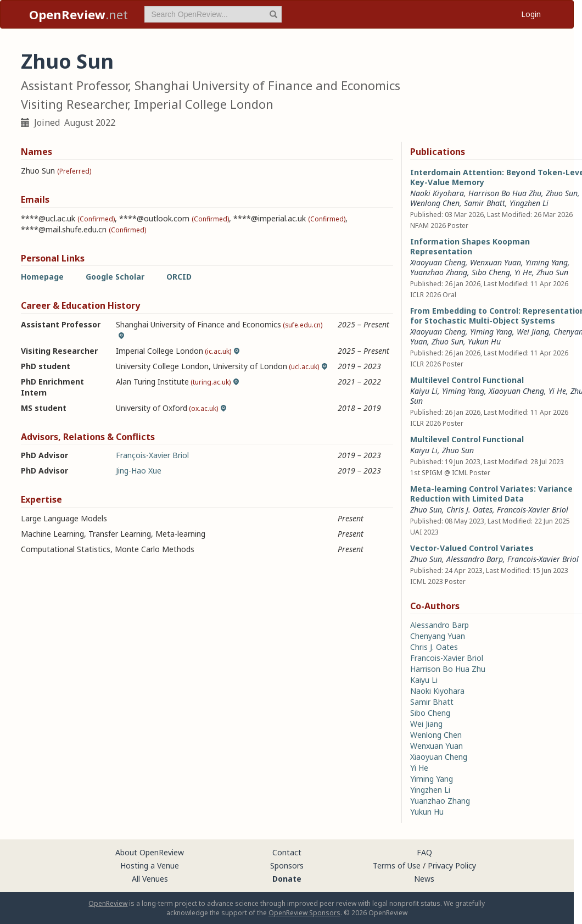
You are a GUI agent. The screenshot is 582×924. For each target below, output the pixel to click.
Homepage (42, 277)
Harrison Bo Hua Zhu (505, 193)
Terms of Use (397, 865)
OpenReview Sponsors (304, 913)
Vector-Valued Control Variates (472, 548)
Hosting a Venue (150, 865)
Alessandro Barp (475, 559)
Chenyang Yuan (438, 636)
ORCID (179, 277)
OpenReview (108, 903)
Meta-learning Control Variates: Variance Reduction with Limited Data (491, 494)
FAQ (424, 852)
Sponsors (287, 865)
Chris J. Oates (469, 510)
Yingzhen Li (529, 203)
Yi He (523, 272)
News (424, 879)
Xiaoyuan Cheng (438, 262)
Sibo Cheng (491, 272)
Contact (287, 852)
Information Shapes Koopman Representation (470, 246)
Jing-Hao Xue (139, 471)
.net (79, 14)
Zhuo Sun (562, 193)
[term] (213, 14)
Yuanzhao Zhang (439, 272)
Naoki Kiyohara (437, 193)
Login (531, 14)
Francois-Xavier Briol (533, 510)
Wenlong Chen (435, 203)
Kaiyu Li (424, 391)
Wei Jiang (533, 332)
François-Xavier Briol (152, 455)
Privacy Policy (452, 865)
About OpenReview (150, 852)
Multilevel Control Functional (467, 380)
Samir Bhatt (485, 203)
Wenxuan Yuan (496, 262)
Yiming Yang (547, 262)
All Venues (150, 879)
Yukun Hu (484, 341)
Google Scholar (115, 277)
